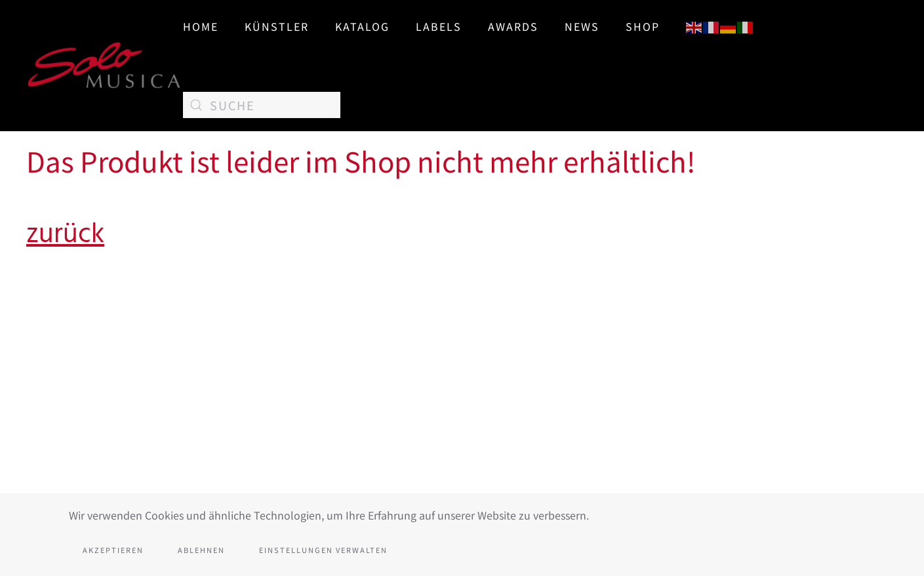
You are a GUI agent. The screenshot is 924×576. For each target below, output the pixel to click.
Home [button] (201, 26)
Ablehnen (201, 550)
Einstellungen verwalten (323, 550)
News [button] (582, 26)
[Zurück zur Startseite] (105, 66)
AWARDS (513, 26)
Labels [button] (439, 26)
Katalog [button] (362, 26)
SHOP (643, 26)
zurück (65, 234)
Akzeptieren (113, 550)
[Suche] (262, 105)
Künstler (277, 26)
